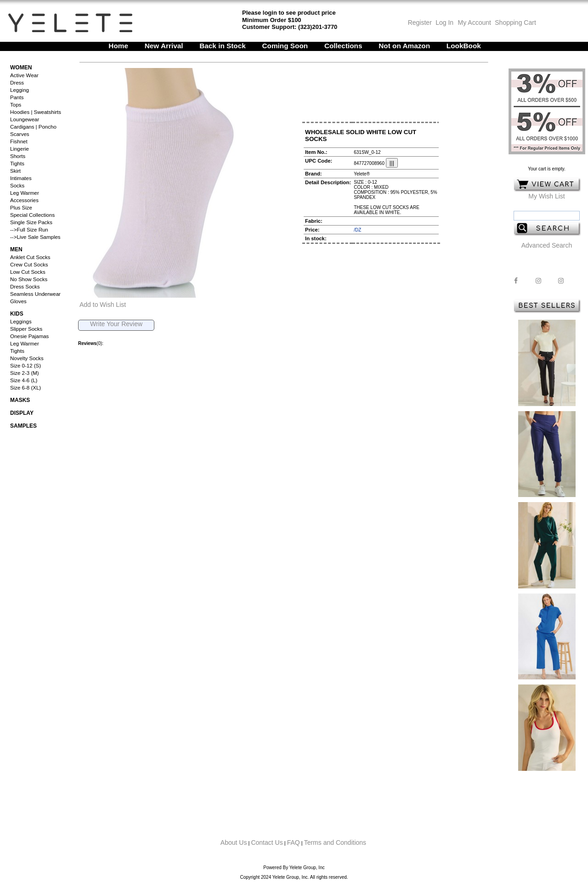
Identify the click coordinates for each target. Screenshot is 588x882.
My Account (474, 23)
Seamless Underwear (35, 294)
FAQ (294, 842)
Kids (17, 314)
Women (21, 68)
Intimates (21, 178)
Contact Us (267, 842)
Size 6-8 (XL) (25, 388)
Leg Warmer (25, 193)
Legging (20, 90)
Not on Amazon (404, 46)
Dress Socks (25, 287)
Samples (23, 426)
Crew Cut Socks (29, 265)
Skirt (15, 171)
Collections (343, 46)
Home (118, 46)
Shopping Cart (515, 23)
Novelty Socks (27, 358)
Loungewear (25, 119)
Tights (17, 164)
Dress (17, 83)
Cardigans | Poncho (33, 127)
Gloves (18, 301)
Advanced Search (547, 245)
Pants (17, 97)
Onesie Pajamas (29, 336)
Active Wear (24, 75)
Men (16, 249)
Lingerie (20, 149)
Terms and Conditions (335, 842)
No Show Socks (29, 279)
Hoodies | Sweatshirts (36, 112)
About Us (234, 842)
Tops (16, 105)
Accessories (24, 200)
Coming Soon (285, 46)
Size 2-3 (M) (25, 373)
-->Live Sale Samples (35, 237)
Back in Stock (223, 46)
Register (420, 23)
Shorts (18, 156)
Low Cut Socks (28, 272)
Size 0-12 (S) (25, 366)
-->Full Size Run (29, 230)
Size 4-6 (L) (24, 380)
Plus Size (21, 208)
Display (22, 413)
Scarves (20, 134)
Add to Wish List (103, 305)
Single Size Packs (31, 222)
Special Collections (32, 215)
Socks (17, 186)
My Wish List (546, 196)
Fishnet (19, 141)
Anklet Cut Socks (30, 257)
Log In (444, 23)
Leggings (21, 322)
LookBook (464, 46)
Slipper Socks (26, 329)
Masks (20, 400)
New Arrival (164, 46)
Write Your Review (116, 324)
